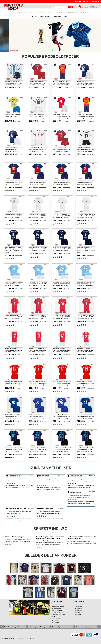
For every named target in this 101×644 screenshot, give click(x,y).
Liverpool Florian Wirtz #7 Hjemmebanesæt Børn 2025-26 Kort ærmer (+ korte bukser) (14, 317)
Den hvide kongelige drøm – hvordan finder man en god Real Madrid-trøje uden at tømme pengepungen (50, 538)
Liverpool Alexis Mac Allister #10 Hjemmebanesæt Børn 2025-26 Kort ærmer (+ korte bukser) (61, 317)
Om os (53, 616)
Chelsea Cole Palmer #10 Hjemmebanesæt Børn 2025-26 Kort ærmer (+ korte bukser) (14, 417)
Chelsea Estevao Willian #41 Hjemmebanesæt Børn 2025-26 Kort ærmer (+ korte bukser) (85, 417)
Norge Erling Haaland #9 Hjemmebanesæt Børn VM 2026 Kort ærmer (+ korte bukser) (62, 116)
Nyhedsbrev (79, 610)
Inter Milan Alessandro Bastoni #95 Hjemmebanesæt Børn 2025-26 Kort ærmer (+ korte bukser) (62, 450)
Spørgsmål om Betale (58, 606)
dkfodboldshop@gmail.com (88, 1)
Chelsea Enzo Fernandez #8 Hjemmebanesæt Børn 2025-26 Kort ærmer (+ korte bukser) (37, 417)
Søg (70, 7)
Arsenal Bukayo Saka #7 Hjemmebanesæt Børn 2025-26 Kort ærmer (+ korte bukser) (14, 350)
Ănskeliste (79, 608)
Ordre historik (79, 606)
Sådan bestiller (56, 619)
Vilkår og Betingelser (57, 604)
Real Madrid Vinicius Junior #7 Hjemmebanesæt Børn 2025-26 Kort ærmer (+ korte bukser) (61, 216)
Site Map (78, 612)
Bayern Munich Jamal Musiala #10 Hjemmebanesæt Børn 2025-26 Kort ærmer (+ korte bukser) (14, 383)
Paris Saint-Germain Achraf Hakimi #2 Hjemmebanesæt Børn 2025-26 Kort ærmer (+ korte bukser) (62, 249)
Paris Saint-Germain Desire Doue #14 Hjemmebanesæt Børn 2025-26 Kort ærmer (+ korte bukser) (38, 249)
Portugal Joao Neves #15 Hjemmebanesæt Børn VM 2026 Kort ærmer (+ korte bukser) (62, 149)
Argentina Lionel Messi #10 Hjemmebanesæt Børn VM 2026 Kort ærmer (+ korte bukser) (14, 83)
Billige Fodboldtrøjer (23, 638)
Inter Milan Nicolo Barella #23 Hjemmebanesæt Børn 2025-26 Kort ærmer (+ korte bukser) (37, 450)
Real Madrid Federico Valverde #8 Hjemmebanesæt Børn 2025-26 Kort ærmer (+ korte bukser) (86, 216)
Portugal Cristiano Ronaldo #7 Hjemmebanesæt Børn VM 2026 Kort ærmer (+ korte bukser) (38, 83)
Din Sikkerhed (55, 623)
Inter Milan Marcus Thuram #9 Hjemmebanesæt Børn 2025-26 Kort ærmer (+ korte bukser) (85, 450)
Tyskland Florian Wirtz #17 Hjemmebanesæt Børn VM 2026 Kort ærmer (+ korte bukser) (86, 149)
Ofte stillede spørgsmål (58, 614)
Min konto (78, 604)
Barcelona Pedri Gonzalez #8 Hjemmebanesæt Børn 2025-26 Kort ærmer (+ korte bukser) (85, 183)
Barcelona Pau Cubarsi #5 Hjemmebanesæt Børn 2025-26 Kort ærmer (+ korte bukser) (37, 183)
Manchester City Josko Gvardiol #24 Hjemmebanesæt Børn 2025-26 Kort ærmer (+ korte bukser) (86, 284)
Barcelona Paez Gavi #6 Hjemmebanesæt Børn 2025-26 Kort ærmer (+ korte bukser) (61, 183)
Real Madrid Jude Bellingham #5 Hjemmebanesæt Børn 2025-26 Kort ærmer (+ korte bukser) (38, 216)
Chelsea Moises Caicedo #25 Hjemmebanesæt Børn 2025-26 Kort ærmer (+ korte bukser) (61, 417)
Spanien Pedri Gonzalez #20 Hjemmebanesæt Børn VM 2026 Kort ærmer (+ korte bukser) (86, 116)
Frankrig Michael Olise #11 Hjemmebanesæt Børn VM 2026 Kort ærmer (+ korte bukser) (14, 149)
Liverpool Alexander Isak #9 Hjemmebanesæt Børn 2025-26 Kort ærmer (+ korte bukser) (37, 317)
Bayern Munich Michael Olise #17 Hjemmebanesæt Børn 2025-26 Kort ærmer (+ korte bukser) (62, 383)
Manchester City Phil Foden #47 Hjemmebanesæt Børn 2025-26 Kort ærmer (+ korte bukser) (61, 284)
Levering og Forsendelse (59, 612)
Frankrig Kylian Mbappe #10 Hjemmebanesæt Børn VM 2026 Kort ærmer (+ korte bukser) (86, 83)
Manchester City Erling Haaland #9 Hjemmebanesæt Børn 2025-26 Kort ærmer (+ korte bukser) (14, 284)
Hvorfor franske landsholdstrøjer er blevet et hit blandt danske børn (82, 538)
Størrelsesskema (56, 608)
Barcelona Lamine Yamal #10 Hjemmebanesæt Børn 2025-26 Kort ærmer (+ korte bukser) (14, 183)
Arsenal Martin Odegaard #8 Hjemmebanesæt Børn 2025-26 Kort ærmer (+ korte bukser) (37, 350)
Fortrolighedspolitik (57, 610)
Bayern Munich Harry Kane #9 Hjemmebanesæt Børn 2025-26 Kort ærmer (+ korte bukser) (37, 383)
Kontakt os (54, 621)
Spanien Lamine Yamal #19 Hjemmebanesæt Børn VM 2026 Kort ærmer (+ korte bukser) (62, 83)
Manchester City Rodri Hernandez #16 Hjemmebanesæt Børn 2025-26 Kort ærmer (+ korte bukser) (38, 284)
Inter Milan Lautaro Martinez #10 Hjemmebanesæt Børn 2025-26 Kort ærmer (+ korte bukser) (14, 450)
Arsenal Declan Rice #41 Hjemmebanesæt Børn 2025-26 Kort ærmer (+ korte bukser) (61, 350)
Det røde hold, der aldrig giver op (15, 537)
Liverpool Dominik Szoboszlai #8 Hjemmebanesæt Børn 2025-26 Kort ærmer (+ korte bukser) (86, 317)
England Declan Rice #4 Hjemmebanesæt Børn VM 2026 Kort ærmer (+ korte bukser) (38, 149)
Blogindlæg (79, 614)
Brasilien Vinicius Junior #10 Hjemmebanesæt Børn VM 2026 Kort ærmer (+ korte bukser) (14, 116)
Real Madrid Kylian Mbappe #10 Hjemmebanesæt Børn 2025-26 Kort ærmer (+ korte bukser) (14, 216)
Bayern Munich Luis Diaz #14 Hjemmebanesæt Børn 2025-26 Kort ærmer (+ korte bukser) (85, 383)
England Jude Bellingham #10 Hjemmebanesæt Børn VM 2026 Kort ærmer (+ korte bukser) (38, 116)
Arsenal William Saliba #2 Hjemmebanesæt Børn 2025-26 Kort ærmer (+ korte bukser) (85, 350)
